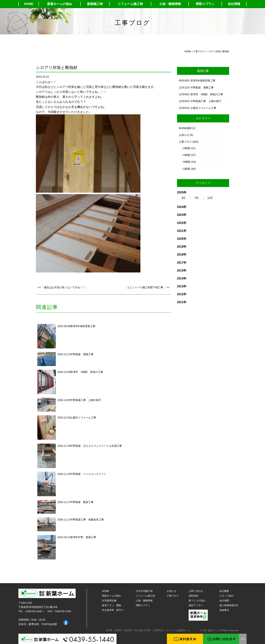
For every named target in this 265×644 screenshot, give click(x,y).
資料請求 (193, 596)
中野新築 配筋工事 (82, 502)
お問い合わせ (196, 591)
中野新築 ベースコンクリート (88, 474)
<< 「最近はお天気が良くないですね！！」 (63, 287)
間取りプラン (205, 4)
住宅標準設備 (109, 601)
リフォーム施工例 (130, 4)
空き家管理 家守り (113, 610)
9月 (197, 198)
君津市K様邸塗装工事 (83, 326)
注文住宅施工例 (144, 591)
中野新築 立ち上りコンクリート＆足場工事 (96, 446)
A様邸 (187, 148)
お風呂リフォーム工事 (83, 418)
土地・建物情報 (170, 4)
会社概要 (224, 591)
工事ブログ (185, 142)
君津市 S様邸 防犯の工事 (87, 372)
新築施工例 (95, 4)
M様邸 (187, 162)
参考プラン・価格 (112, 605)
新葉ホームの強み (60, 4)
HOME (29, 4)
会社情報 (234, 4)
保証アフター (196, 605)
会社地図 (224, 601)
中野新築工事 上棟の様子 (86, 400)
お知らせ (184, 135)
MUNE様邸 (185, 128)
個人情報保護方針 (229, 605)
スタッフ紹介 (227, 596)
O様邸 (187, 169)
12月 (210, 198)
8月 (184, 198)
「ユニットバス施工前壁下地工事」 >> (147, 287)
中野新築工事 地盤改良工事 (87, 520)
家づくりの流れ (197, 601)
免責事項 (224, 610)
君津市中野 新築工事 (83, 537)
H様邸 (187, 155)
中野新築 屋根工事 (82, 354)
